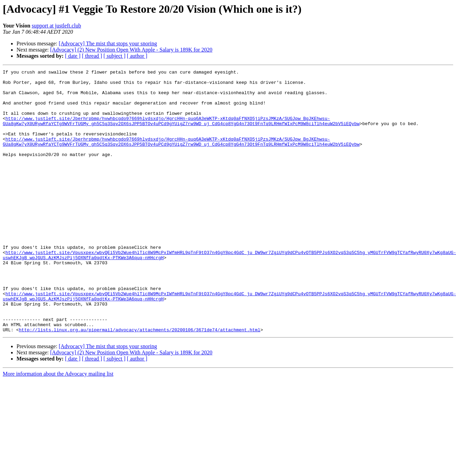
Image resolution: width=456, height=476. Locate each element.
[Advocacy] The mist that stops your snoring (108, 43)
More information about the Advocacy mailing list (58, 426)
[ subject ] (115, 56)
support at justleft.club (56, 26)
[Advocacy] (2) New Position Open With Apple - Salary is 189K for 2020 (131, 50)
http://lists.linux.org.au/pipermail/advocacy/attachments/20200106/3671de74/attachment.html (140, 382)
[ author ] (137, 56)
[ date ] (73, 56)
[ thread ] (92, 56)
